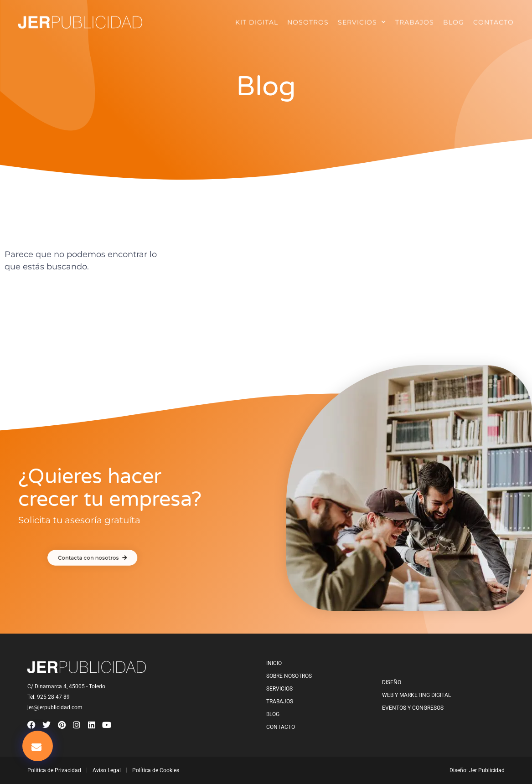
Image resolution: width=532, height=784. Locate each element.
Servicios (362, 20)
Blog (454, 20)
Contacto (493, 20)
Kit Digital (257, 20)
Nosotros (308, 20)
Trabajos (415, 20)
